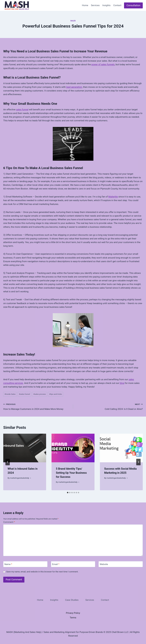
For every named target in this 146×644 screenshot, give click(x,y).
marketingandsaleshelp (20, 478)
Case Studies (72, 600)
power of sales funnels (103, 64)
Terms (73, 618)
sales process (40, 394)
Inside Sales (10, 394)
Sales (73, 21)
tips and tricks (56, 394)
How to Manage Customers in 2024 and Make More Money (37, 406)
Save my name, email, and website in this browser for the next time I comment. (42, 572)
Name (8, 564)
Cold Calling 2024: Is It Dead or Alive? (109, 406)
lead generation (74, 87)
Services (95, 5)
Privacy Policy (73, 613)
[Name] (25, 564)
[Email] (73, 564)
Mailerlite (113, 197)
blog (122, 383)
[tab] (68, 493)
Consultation (133, 5)
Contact (117, 5)
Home (85, 5)
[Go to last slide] (8, 462)
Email (56, 564)
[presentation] (25, 448)
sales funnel (22, 110)
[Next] (138, 462)
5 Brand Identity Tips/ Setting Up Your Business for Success (71, 473)
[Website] (121, 564)
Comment (9, 522)
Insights (106, 5)
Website (104, 564)
